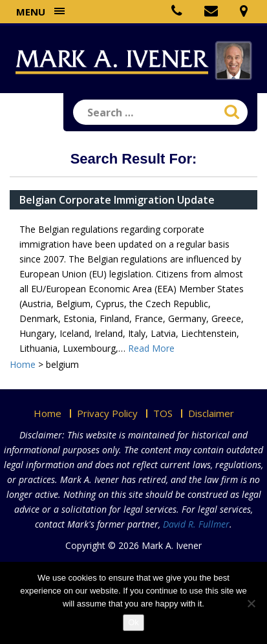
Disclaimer (211, 413)
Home (48, 413)
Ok (133, 622)
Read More (151, 348)
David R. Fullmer (196, 524)
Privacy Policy (107, 413)
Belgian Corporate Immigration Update (117, 200)
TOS (163, 413)
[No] (251, 603)
